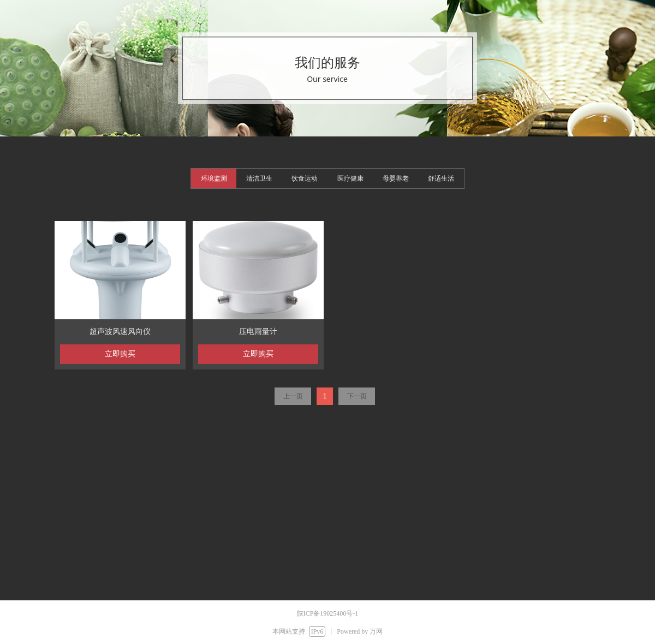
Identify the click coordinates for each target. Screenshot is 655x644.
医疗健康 (350, 178)
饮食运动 (305, 178)
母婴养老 (396, 178)
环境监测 (214, 178)
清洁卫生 (259, 178)
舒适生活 (441, 178)
